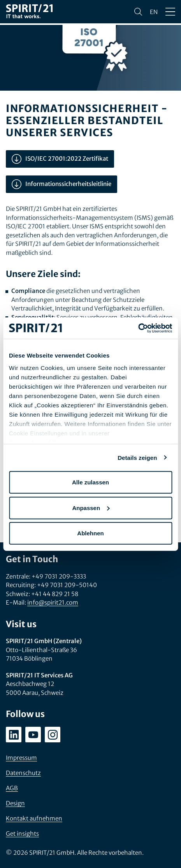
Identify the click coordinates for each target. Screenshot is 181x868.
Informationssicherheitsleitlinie (62, 184)
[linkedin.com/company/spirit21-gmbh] (14, 735)
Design (15, 803)
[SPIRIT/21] (29, 12)
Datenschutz (23, 773)
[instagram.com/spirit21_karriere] (53, 735)
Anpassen (91, 508)
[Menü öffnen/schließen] (170, 12)
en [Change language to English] (154, 12)
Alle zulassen (90, 482)
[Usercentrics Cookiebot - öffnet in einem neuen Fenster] (138, 328)
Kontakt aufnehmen (34, 818)
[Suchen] (138, 12)
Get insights (22, 834)
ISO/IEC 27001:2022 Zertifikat (60, 159)
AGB (12, 788)
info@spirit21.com (53, 602)
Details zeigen (137, 457)
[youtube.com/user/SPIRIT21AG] (33, 735)
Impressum (21, 758)
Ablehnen (90, 533)
